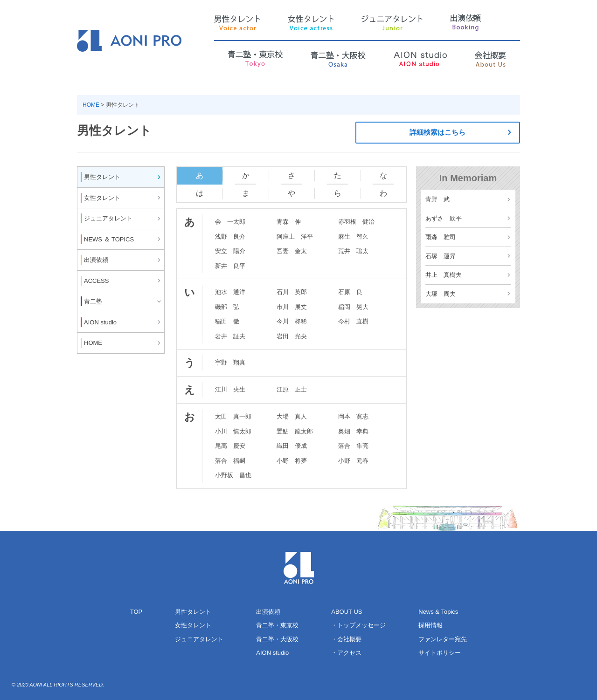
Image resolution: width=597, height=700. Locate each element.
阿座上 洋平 (295, 237)
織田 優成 (292, 446)
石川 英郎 (292, 292)
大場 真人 (292, 416)
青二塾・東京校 (277, 625)
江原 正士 (292, 389)
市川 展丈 (292, 307)
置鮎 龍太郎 (295, 431)
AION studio (272, 653)
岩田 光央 (292, 336)
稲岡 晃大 (353, 307)
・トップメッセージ (358, 625)
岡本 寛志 (353, 416)
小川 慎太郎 (233, 431)
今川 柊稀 (292, 321)
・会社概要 (346, 639)
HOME (91, 105)
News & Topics (438, 612)
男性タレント (193, 612)
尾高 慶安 (230, 446)
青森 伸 (289, 222)
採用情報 (430, 625)
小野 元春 (353, 461)
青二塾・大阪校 (277, 639)
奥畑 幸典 (353, 431)
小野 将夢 (292, 461)
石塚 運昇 (441, 256)
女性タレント (193, 625)
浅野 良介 (230, 237)
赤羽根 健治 (356, 222)
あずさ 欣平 (444, 218)
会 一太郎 (230, 222)
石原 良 (350, 292)
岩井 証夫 (230, 336)
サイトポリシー (440, 653)
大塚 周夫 (441, 294)
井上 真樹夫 (444, 275)
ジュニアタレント (199, 639)
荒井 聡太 (353, 251)
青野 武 (437, 199)
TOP (136, 612)
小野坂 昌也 (233, 475)
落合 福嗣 (230, 461)
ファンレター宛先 (443, 639)
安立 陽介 (230, 251)
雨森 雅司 (441, 237)
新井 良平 (230, 266)
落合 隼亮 (353, 446)
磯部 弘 (227, 307)
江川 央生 (230, 389)
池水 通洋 (230, 292)
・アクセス (346, 653)
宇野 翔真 (230, 362)
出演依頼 (268, 612)
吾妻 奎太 (292, 251)
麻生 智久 (353, 237)
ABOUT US (347, 612)
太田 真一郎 (233, 416)
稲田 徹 (227, 321)
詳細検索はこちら (463, 133)
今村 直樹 (353, 321)
